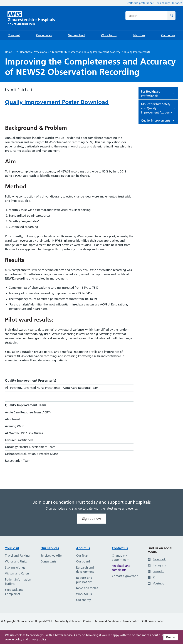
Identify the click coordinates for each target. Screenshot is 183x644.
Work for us (84, 594)
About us (83, 548)
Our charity (163, 3)
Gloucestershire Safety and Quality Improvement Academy (86, 52)
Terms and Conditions (108, 621)
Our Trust (82, 556)
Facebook (157, 559)
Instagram (157, 565)
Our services (50, 548)
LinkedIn (156, 571)
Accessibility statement (68, 621)
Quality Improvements (137, 52)
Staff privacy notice (153, 621)
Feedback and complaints (121, 568)
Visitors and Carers (17, 573)
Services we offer (52, 556)
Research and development (85, 570)
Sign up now (92, 519)
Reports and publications (84, 580)
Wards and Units (16, 561)
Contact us (120, 548)
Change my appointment (121, 558)
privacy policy (38, 639)
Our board (83, 561)
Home (8, 52)
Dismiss (171, 637)
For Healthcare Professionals (32, 52)
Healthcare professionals (140, 3)
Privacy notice (131, 621)
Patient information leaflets (18, 582)
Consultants (48, 561)
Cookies (88, 621)
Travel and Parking (17, 556)
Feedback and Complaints (14, 592)
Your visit (12, 548)
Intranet (177, 3)
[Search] (171, 16)
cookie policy (14, 639)
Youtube (156, 583)
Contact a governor (125, 576)
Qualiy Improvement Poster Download (57, 102)
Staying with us (15, 567)
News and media (87, 588)
